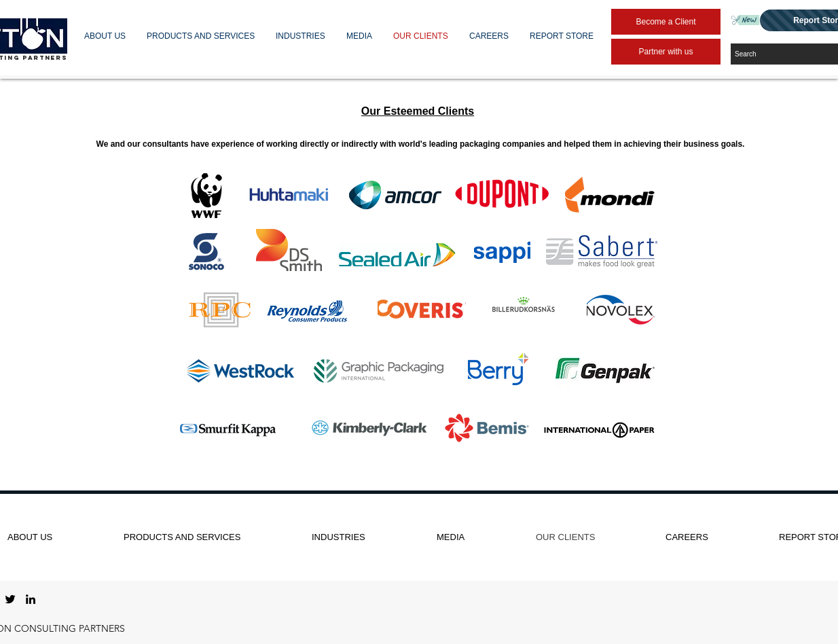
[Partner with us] (666, 52)
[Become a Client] (666, 22)
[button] (105, 36)
